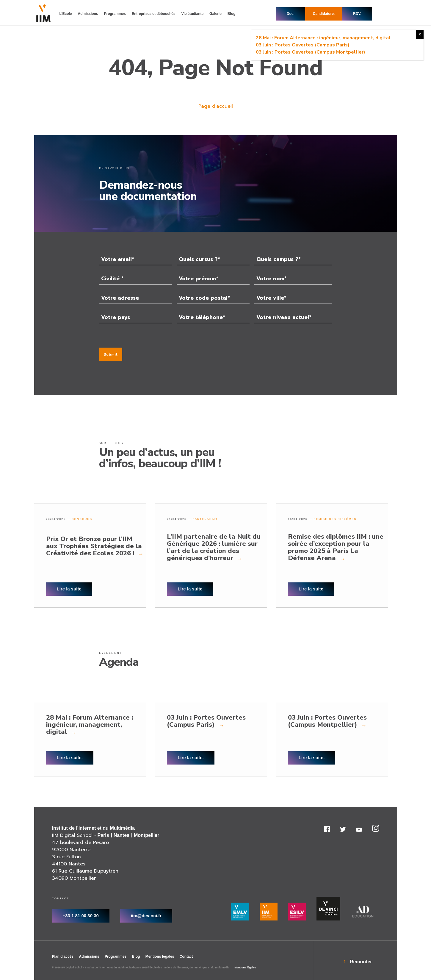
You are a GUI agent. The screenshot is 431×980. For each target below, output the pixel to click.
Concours (82, 519)
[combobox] (213, 259)
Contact (186, 956)
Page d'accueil (216, 106)
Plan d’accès (63, 956)
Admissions (89, 956)
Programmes (116, 956)
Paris (103, 835)
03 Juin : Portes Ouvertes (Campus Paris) (303, 45)
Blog (136, 956)
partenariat (205, 519)
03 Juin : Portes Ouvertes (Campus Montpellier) (311, 52)
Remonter (361, 962)
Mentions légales (160, 956)
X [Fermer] (420, 34)
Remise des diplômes (335, 519)
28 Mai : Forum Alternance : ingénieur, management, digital (323, 38)
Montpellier (146, 835)
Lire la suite (69, 589)
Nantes (122, 835)
